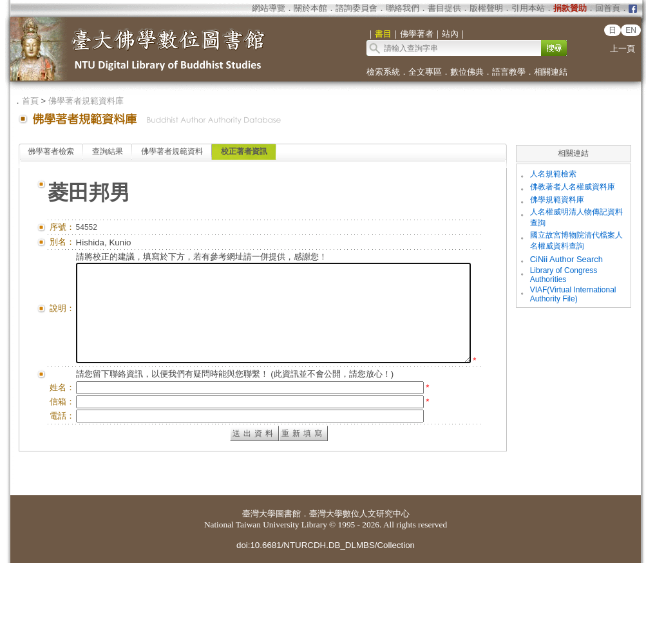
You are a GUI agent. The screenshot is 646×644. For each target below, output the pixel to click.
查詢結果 (108, 151)
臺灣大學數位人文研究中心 (359, 595)
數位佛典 (467, 72)
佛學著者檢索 (51, 151)
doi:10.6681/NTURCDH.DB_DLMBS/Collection (326, 626)
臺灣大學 (259, 595)
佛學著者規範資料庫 (86, 101)
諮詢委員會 (356, 8)
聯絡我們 (403, 8)
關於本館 (310, 8)
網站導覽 (269, 8)
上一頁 (622, 49)
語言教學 (509, 72)
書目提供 (444, 8)
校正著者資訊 (244, 151)
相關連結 (551, 72)
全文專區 (425, 72)
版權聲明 (486, 8)
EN (631, 30)
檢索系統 (383, 72)
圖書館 (288, 595)
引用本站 (528, 8)
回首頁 (608, 8)
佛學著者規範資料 (172, 151)
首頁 (30, 101)
